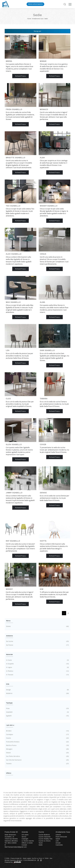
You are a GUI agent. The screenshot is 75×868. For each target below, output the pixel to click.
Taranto (37, 764)
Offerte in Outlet (27, 843)
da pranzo (37, 645)
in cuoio (37, 660)
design (37, 690)
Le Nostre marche (28, 841)
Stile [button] (8, 684)
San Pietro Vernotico (37, 756)
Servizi (24, 837)
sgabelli (37, 716)
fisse (37, 708)
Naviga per (38, 31)
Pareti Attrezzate (61, 837)
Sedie (46, 19)
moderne (37, 693)
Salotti (58, 839)
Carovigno (37, 734)
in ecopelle (37, 664)
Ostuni (37, 753)
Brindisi (37, 731)
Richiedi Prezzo (21, 76)
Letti (57, 841)
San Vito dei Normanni (37, 760)
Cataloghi (25, 839)
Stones (37, 626)
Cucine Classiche (45, 837)
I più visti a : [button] (10, 725)
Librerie (58, 835)
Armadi (58, 843)
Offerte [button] (9, 773)
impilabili (37, 712)
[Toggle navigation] (70, 4)
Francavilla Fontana (37, 742)
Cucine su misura (45, 841)
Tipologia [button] (9, 703)
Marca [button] (8, 621)
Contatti (24, 845)
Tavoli (41, 843)
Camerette (59, 845)
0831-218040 (12, 843)
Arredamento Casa (38, 19)
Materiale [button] (9, 654)
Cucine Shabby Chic (46, 839)
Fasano (37, 738)
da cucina (37, 641)
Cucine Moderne (44, 835)
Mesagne (37, 749)
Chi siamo (25, 835)
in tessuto (37, 675)
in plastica (37, 671)
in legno (37, 667)
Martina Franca (37, 745)
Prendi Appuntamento (35, 4)
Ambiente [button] (9, 636)
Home (29, 19)
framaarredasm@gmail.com (17, 847)
